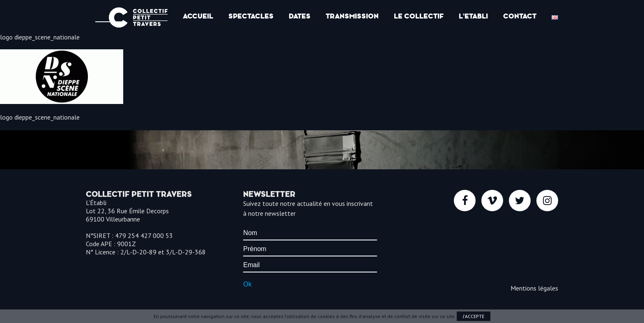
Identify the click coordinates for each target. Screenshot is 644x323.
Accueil (198, 16)
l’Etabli (473, 16)
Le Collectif (419, 16)
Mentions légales (534, 288)
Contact (520, 16)
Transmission (352, 16)
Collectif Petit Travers (138, 17)
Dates (300, 16)
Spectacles (251, 16)
